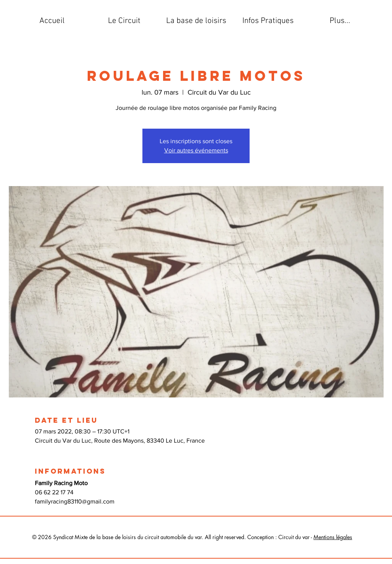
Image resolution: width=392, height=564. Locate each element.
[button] (124, 21)
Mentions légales (333, 537)
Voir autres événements (196, 150)
